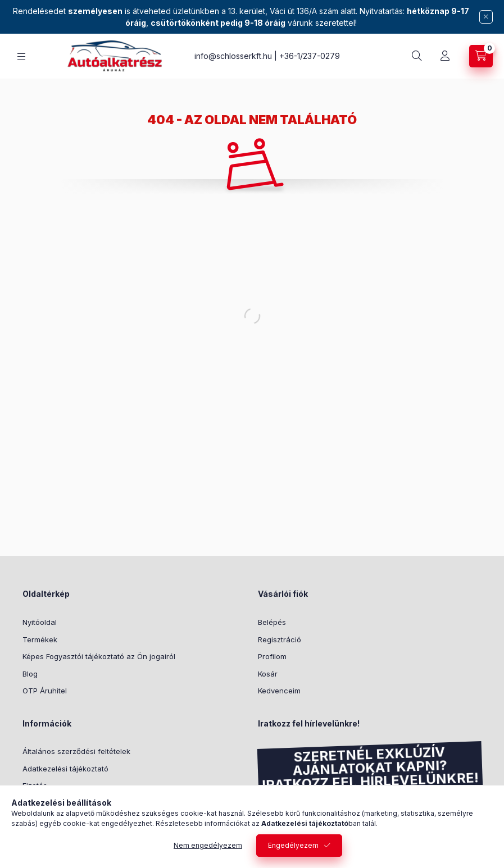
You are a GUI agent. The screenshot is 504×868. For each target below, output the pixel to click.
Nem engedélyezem (208, 845)
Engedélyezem (293, 845)
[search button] (417, 56)
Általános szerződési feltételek (76, 751)
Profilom (272, 656)
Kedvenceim (279, 691)
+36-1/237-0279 (310, 56)
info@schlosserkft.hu (233, 56)
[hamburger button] (21, 56)
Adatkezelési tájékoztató (65, 769)
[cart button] (481, 56)
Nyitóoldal (40, 622)
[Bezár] (486, 17)
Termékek (40, 639)
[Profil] (445, 56)
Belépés (272, 622)
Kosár (268, 674)
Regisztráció (280, 639)
